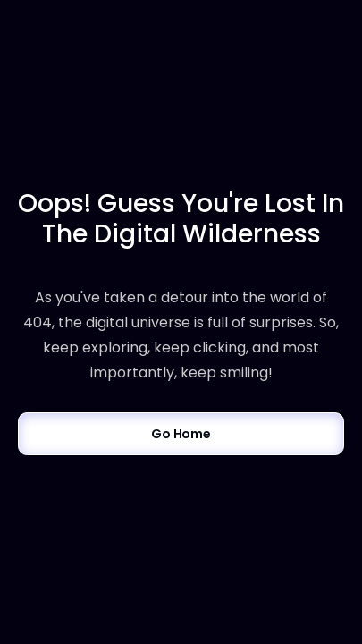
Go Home (181, 434)
